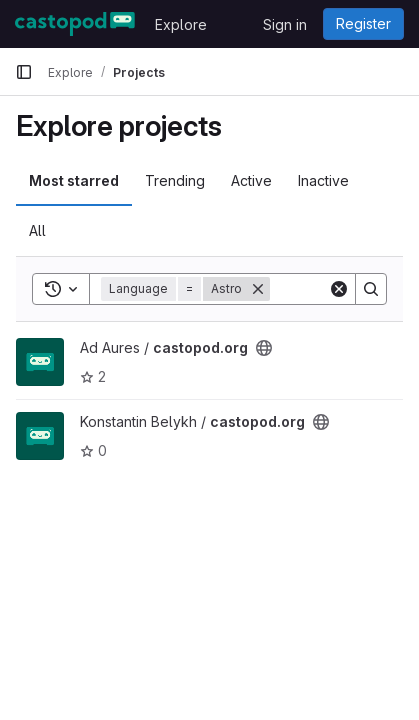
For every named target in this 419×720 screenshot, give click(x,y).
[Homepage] (75, 24)
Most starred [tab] (74, 180)
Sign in (285, 24)
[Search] (371, 289)
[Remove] (258, 289)
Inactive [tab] (323, 180)
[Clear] (339, 289)
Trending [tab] (175, 180)
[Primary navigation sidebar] (24, 72)
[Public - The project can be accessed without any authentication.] (264, 348)
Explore (181, 24)
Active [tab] (251, 180)
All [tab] (37, 230)
